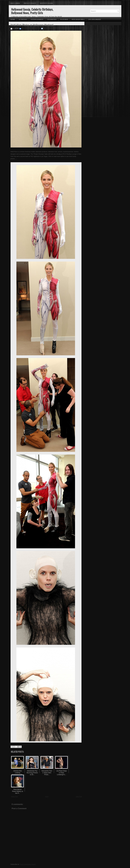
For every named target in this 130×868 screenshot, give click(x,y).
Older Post (79, 796)
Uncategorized (94, 19)
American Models (27, 28)
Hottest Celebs (46, 3)
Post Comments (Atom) (28, 864)
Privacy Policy (30, 3)
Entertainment (37, 19)
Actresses (23, 19)
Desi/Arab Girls (78, 19)
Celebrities (52, 19)
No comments (48, 28)
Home (13, 19)
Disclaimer (15, 3)
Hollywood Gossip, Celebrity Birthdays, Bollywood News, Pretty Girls (32, 11)
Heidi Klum (37, 28)
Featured (64, 19)
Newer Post (15, 796)
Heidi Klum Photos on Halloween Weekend (32, 25)
